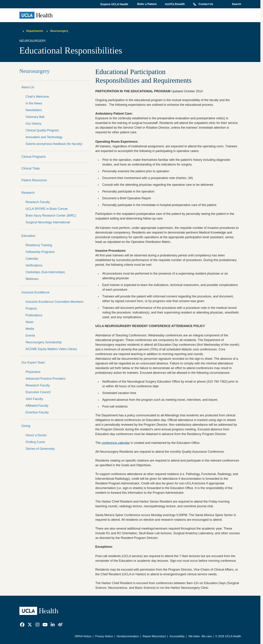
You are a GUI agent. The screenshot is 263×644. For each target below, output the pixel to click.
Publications (34, 315)
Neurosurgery (59, 31)
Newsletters (34, 110)
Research (28, 193)
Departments (35, 31)
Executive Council (38, 392)
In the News (34, 103)
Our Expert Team (33, 363)
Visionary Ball (35, 117)
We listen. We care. (200, 636)
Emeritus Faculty (37, 412)
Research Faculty (38, 202)
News (30, 322)
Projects (31, 308)
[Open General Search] (235, 4)
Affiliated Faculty (37, 406)
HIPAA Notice (83, 636)
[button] (115, 4)
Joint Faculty (34, 399)
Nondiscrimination (128, 636)
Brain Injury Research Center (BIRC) (51, 216)
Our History (34, 124)
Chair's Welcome (37, 97)
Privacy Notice (104, 636)
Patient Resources (34, 180)
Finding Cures (35, 442)
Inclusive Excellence (36, 292)
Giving (26, 426)
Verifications (34, 265)
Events (30, 336)
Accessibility (177, 636)
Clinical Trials (31, 168)
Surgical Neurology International (48, 222)
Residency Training (39, 245)
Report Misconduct (154, 636)
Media (30, 329)
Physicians (33, 372)
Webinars (32, 279)
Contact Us (206, 4)
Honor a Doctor (36, 435)
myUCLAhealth (175, 4)
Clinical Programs (34, 157)
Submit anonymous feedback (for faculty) (54, 144)
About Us (28, 87)
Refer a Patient (147, 4)
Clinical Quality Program (42, 130)
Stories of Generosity (40, 449)
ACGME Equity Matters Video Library (51, 349)
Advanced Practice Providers (46, 379)
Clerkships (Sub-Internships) (45, 272)
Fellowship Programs (40, 252)
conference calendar (116, 443)
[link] (22, 625)
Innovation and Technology (44, 137)
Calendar (32, 259)
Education (28, 236)
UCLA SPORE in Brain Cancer (47, 209)
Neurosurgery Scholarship (44, 342)
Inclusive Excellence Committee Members (55, 302)
